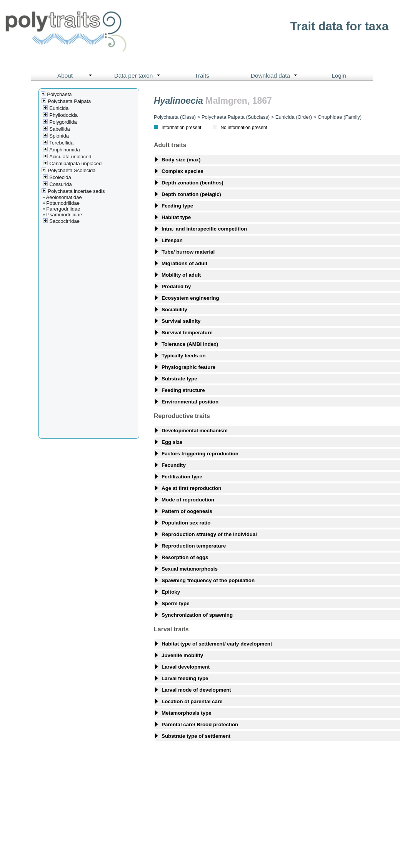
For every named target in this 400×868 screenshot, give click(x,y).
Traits (202, 76)
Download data (276, 76)
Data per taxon (139, 76)
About (76, 76)
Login (339, 76)
